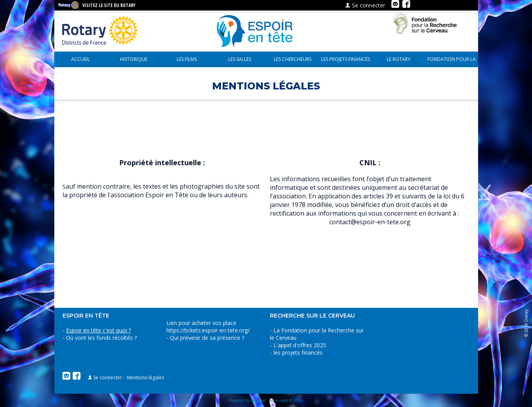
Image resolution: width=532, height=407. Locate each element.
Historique (134, 59)
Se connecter (365, 5)
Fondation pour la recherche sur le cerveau (452, 62)
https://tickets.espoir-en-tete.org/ (208, 330)
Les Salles (240, 59)
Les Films (187, 59)
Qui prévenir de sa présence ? (206, 338)
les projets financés (345, 59)
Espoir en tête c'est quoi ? (98, 330)
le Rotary (399, 59)
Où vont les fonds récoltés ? (101, 338)
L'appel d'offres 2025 (300, 345)
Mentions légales (145, 378)
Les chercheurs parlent (293, 62)
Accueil (80, 59)
